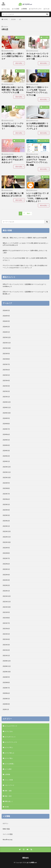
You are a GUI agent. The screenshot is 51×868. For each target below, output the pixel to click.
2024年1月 (6, 461)
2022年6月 (6, 564)
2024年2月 (6, 456)
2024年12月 (7, 402)
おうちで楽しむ (44, 71)
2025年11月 (7, 343)
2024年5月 (6, 440)
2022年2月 (6, 585)
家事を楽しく (9, 801)
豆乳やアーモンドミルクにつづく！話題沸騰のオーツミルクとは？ (24, 284)
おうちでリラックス (35, 9)
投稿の (6, 829)
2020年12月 (7, 661)
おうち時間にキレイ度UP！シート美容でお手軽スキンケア (13, 56)
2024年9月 (6, 418)
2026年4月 (6, 316)
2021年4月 (6, 639)
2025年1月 (6, 397)
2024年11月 (7, 407)
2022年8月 (6, 553)
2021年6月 (6, 629)
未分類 (7, 807)
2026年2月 (6, 327)
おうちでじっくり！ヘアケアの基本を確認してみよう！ (13, 126)
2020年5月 (6, 699)
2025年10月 (7, 348)
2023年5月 (6, 504)
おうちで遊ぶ (9, 758)
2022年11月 (7, 537)
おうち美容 (16, 9)
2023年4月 (6, 510)
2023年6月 (6, 499)
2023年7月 (6, 494)
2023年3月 (6, 515)
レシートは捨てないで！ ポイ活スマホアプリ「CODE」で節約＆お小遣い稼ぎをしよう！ (37, 197)
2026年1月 (6, 332)
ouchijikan (6, 286)
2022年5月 (6, 569)
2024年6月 (6, 434)
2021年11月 (7, 602)
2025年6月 (6, 370)
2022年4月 (6, 575)
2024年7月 (6, 429)
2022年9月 (6, 548)
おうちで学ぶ (9, 747)
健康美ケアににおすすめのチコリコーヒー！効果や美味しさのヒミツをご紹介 (25, 252)
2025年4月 (6, 381)
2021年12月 (7, 596)
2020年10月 (7, 672)
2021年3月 (6, 645)
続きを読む (19, 63)
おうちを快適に (9, 764)
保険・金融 (8, 791)
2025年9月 (6, 354)
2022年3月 (6, 580)
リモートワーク (9, 785)
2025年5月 (6, 375)
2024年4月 (6, 445)
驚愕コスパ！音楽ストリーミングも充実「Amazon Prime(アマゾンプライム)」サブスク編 (37, 91)
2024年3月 (6, 451)
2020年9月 (6, 677)
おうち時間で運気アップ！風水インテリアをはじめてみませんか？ (13, 160)
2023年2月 (6, 521)
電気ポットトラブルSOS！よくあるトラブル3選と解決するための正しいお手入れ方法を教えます (25, 244)
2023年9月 (6, 483)
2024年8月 (6, 424)
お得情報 (24, 9)
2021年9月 (6, 612)
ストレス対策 (9, 780)
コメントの (8, 834)
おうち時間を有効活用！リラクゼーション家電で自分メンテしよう (37, 126)
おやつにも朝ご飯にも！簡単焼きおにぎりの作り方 (13, 195)
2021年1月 (6, 656)
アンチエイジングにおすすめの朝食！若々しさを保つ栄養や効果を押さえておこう (25, 259)
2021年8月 (6, 618)
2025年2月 (6, 391)
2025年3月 (6, 386)
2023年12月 (7, 467)
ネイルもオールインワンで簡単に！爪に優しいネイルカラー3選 (37, 56)
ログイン (5, 823)
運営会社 (25, 858)
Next (28, 213)
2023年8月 (6, 488)
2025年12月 (7, 337)
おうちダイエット (10, 737)
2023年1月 (6, 526)
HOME (6, 19)
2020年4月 (6, 704)
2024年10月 (7, 413)
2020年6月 (6, 693)
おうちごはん (6, 9)
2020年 (13, 19)
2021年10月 (7, 607)
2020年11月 (7, 666)
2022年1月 (6, 591)
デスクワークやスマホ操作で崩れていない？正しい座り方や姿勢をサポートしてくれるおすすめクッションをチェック (25, 267)
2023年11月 (7, 472)
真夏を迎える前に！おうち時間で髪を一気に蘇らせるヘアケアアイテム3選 (13, 90)
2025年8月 (6, 359)
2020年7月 (6, 688)
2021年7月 (6, 623)
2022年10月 (7, 542)
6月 (20, 19)
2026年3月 (6, 321)
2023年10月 (7, 478)
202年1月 (6, 709)
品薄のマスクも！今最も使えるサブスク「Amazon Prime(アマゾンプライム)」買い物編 (37, 161)
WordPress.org (7, 840)
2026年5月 (6, 310)
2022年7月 (6, 558)
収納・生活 (8, 796)
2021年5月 (6, 634)
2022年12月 (7, 531)
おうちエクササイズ (11, 726)
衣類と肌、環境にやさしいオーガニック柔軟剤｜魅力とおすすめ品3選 (25, 238)
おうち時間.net (32, 862)
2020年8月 (6, 682)
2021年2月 (6, 650)
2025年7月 (6, 364)
